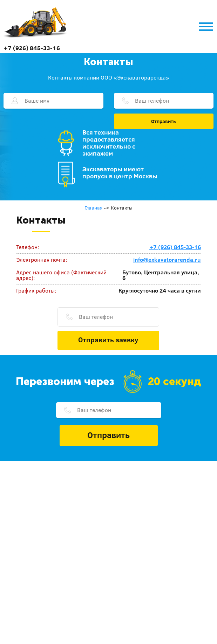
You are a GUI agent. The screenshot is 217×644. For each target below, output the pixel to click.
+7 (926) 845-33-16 (32, 48)
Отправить (164, 121)
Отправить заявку (108, 340)
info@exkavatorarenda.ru (167, 260)
